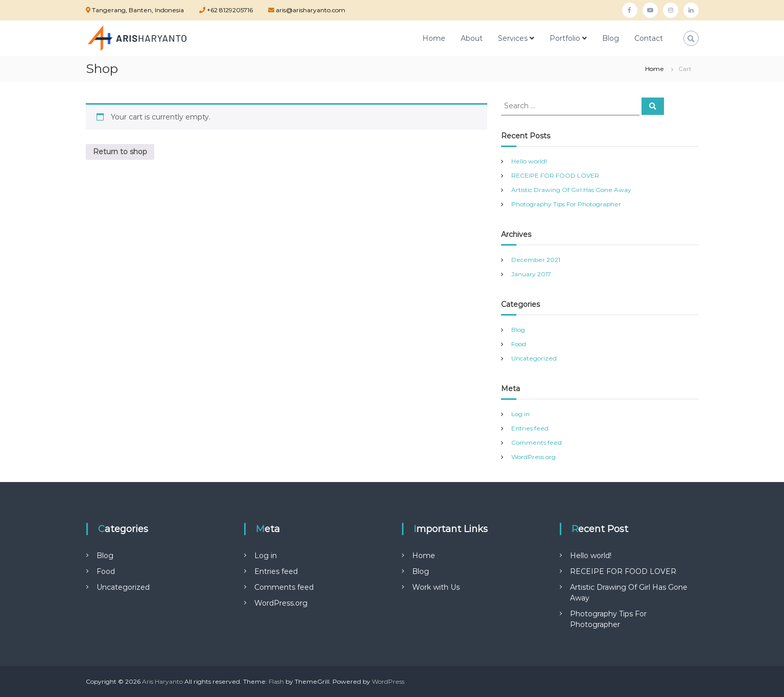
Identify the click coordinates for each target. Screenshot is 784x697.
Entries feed (530, 428)
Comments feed (537, 442)
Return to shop (120, 152)
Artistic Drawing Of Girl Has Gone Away (571, 190)
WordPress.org (533, 457)
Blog (611, 38)
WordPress (388, 681)
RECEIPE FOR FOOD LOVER (555, 175)
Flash (276, 681)
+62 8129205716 (229, 10)
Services (513, 38)
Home (434, 38)
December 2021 (536, 260)
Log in (520, 414)
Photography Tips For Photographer (566, 204)
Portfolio (565, 38)
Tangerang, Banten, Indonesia (138, 10)
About (472, 38)
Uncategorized (534, 358)
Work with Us (436, 587)
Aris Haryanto (162, 681)
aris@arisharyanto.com (310, 10)
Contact (649, 38)
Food (519, 344)
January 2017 (531, 274)
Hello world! (529, 161)
